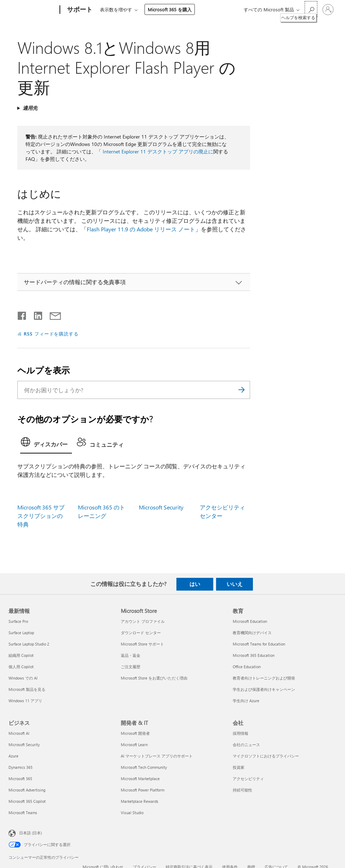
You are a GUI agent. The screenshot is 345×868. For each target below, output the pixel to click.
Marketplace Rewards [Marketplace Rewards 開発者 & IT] (140, 801)
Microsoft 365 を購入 (170, 9)
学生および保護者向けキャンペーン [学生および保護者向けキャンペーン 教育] (264, 689)
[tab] (46, 444)
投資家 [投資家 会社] (239, 767)
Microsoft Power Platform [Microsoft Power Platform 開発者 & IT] (143, 790)
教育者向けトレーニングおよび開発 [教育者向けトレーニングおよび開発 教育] (264, 678)
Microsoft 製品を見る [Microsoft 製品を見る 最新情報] (27, 689)
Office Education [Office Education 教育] (247, 667)
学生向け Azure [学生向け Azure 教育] (246, 701)
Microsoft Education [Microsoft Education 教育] (250, 621)
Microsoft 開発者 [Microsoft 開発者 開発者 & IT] (135, 733)
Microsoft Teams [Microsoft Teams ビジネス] (23, 813)
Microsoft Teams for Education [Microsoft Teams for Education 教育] (259, 644)
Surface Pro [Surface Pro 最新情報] (18, 621)
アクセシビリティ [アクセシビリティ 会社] (248, 779)
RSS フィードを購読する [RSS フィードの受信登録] (51, 334)
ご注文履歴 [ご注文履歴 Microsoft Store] (131, 667)
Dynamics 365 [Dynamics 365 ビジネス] (21, 767)
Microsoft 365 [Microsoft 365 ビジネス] (20, 779)
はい (195, 584)
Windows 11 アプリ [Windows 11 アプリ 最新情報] (25, 701)
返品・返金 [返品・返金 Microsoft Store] (131, 655)
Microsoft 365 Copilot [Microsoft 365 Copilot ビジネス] (27, 801)
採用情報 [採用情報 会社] (241, 733)
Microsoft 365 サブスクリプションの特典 (41, 516)
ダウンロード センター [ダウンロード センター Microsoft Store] (141, 633)
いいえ (235, 584)
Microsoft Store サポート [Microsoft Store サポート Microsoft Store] (142, 644)
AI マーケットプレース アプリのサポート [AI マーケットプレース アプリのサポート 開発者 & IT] (157, 756)
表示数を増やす (116, 9)
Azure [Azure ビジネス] (13, 756)
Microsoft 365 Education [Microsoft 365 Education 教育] (254, 655)
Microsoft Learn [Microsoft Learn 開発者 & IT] (134, 745)
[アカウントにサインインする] (328, 10)
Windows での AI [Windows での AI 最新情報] (23, 678)
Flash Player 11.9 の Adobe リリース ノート (141, 229)
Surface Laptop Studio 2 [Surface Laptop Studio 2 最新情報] (29, 644)
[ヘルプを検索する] (311, 9)
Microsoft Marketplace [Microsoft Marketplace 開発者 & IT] (140, 779)
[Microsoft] (33, 10)
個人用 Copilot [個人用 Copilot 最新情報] (21, 667)
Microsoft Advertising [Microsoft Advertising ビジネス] (27, 790)
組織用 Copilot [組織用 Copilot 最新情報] (21, 655)
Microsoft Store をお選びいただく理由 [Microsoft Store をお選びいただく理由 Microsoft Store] (154, 678)
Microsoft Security (161, 507)
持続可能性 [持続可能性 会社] (242, 790)
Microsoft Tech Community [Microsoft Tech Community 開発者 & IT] (144, 767)
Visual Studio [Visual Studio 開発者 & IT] (132, 813)
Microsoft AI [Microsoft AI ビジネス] (19, 733)
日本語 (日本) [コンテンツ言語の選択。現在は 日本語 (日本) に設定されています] (30, 833)
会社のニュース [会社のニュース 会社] (246, 745)
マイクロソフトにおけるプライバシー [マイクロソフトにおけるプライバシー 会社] (266, 756)
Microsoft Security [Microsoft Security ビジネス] (24, 745)
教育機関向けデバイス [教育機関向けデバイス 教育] (252, 633)
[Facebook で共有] (22, 314)
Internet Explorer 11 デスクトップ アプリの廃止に (158, 151)
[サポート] (79, 10)
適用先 (30, 108)
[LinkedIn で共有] (35, 314)
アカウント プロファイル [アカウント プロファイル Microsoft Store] (143, 621)
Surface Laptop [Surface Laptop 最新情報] (21, 633)
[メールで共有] (52, 314)
